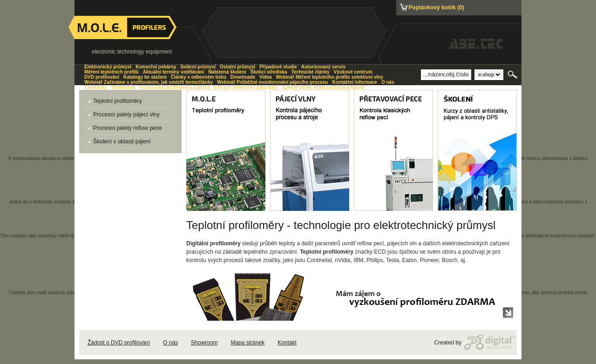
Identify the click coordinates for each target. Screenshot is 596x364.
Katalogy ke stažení (145, 77)
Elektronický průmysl (108, 67)
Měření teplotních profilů (112, 72)
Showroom (204, 343)
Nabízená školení (227, 72)
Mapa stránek (247, 343)
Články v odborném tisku (199, 77)
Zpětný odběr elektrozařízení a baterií (323, 87)
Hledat (513, 74)
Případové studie (278, 67)
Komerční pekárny (156, 67)
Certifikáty (96, 87)
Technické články (310, 72)
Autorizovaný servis (323, 67)
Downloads (243, 77)
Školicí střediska (269, 72)
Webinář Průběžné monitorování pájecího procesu (272, 82)
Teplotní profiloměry (115, 101)
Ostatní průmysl (237, 67)
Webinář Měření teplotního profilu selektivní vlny (330, 77)
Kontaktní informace (355, 82)
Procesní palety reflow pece (125, 128)
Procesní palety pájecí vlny (124, 115)
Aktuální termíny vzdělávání (174, 72)
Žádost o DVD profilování (119, 343)
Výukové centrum (353, 72)
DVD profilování (102, 77)
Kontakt (287, 343)
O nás (170, 343)
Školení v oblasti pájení (119, 142)
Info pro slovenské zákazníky (246, 87)
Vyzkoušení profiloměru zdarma (175, 87)
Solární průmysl (198, 67)
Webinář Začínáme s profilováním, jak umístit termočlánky (149, 82)
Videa (266, 77)
